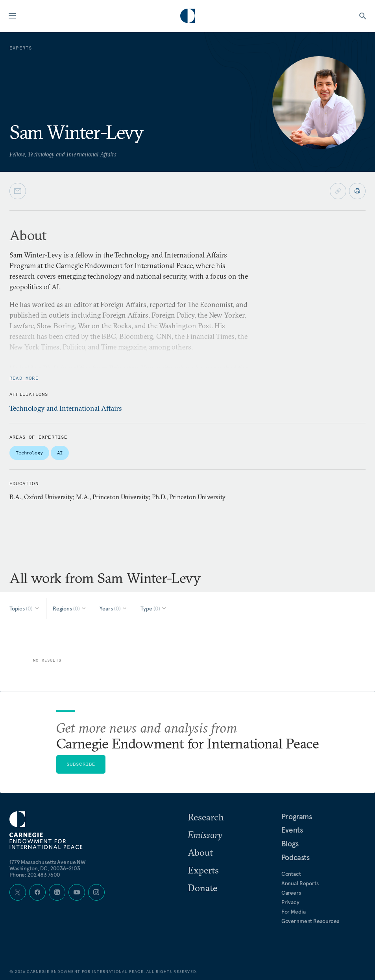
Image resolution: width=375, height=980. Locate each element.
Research (206, 817)
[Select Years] (114, 609)
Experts (203, 870)
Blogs (290, 844)
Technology (29, 453)
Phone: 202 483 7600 (35, 875)
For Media (294, 912)
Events (292, 830)
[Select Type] (154, 609)
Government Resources (310, 921)
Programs (297, 816)
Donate (202, 888)
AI (60, 453)
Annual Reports (300, 883)
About (200, 852)
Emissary (205, 835)
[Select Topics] (25, 609)
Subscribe (81, 764)
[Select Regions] (70, 609)
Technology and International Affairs (66, 408)
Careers (291, 893)
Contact (291, 874)
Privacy (290, 902)
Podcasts (296, 857)
